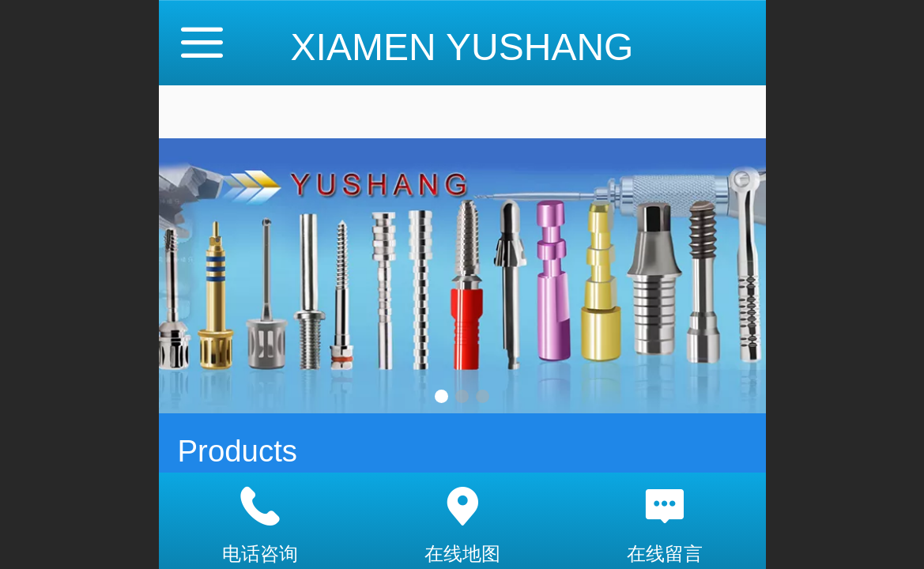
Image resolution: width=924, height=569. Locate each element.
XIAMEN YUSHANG (462, 47)
